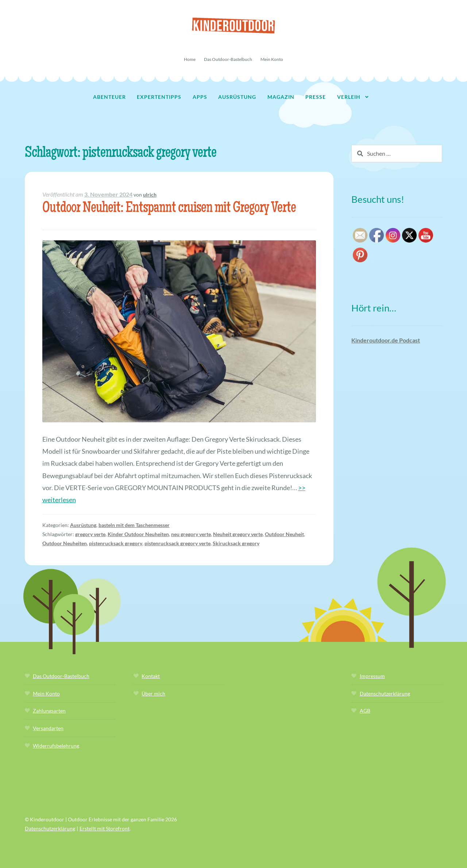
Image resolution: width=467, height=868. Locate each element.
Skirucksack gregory (236, 543)
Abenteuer (109, 97)
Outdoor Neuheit (284, 534)
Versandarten (48, 728)
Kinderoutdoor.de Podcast (386, 340)
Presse (316, 97)
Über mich (153, 693)
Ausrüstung (237, 97)
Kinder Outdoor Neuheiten (138, 534)
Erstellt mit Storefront (105, 828)
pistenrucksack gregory (116, 543)
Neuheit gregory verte (238, 534)
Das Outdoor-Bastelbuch (228, 59)
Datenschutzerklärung (385, 693)
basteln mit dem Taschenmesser (134, 525)
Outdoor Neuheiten (65, 543)
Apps (200, 97)
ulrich (150, 195)
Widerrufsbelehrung (56, 746)
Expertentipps (159, 97)
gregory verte (90, 534)
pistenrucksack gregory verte (177, 543)
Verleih (349, 97)
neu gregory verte (191, 534)
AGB (365, 711)
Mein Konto (272, 59)
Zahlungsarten (49, 711)
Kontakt (151, 676)
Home (190, 59)
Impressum (372, 676)
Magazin (281, 97)
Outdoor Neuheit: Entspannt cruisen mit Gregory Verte (169, 209)
